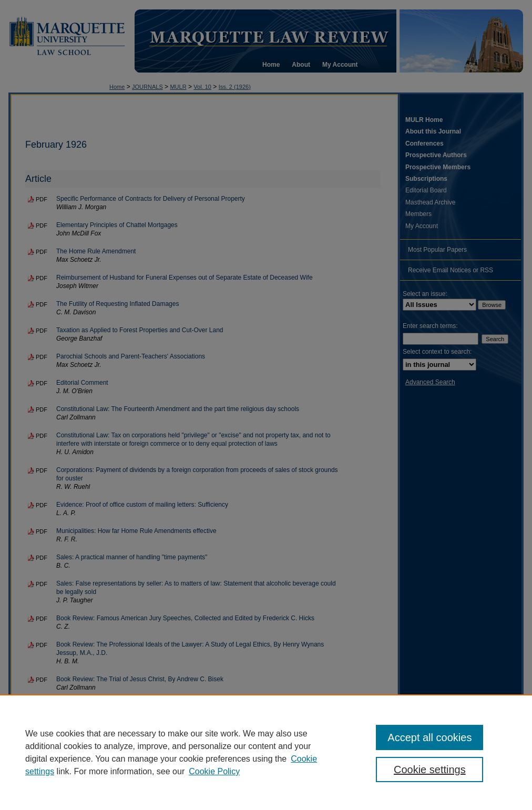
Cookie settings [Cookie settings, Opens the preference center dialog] (430, 770)
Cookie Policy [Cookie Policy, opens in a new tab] (214, 771)
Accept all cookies (429, 737)
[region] (266, 752)
